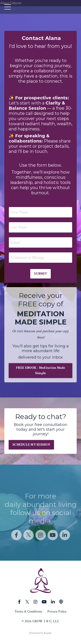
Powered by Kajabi (40, 633)
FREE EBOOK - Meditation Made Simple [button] (41, 370)
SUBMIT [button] (40, 274)
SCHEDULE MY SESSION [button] (31, 445)
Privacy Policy (57, 612)
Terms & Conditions (28, 612)
